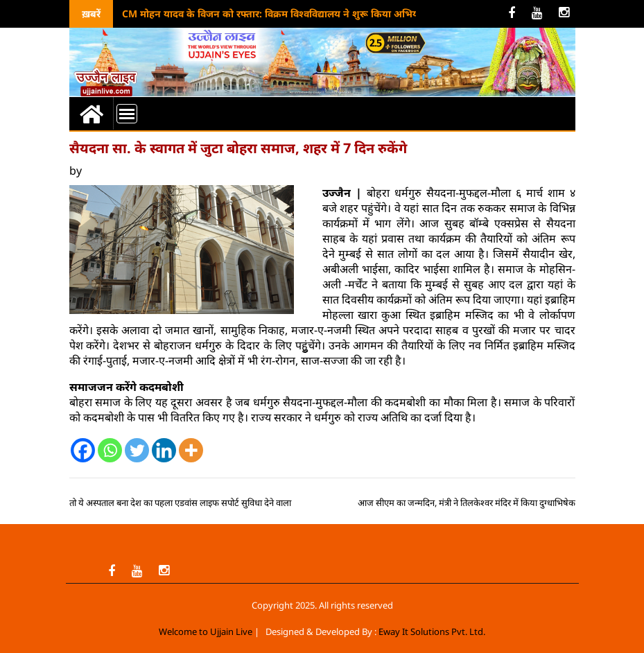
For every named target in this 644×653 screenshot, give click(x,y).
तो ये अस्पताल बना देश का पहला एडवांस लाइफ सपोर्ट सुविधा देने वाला (180, 503)
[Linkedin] (164, 450)
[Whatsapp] (110, 450)
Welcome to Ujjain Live (206, 632)
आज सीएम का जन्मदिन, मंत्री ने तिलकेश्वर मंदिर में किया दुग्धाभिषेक (467, 503)
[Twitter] (137, 450)
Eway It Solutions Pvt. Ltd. (432, 632)
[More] (191, 450)
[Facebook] (83, 450)
